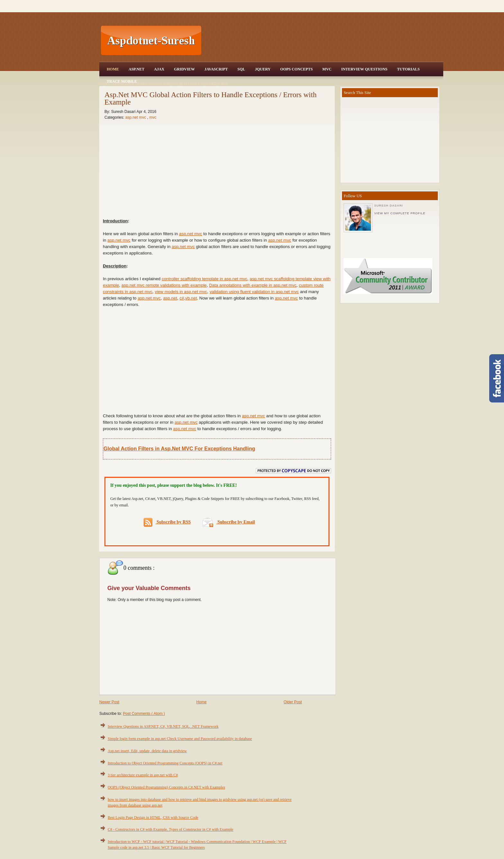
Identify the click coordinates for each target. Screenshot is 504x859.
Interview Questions (364, 69)
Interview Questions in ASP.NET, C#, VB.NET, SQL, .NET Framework (163, 726)
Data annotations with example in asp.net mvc (253, 285)
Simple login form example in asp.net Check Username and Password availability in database (180, 739)
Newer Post (109, 702)
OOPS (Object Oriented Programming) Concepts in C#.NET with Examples (166, 787)
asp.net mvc (136, 117)
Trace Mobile (122, 81)
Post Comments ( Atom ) (144, 714)
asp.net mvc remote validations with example (164, 285)
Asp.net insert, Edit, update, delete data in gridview (147, 751)
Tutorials (408, 69)
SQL (241, 69)
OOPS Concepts (297, 69)
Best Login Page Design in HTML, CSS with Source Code (153, 817)
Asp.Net (136, 69)
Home (113, 69)
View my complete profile (400, 213)
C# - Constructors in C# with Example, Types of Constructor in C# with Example (171, 829)
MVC (327, 69)
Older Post (293, 702)
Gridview (184, 69)
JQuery (263, 69)
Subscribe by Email (229, 522)
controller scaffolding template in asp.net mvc (204, 279)
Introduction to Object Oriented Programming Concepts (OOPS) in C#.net (165, 763)
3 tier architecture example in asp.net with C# (143, 775)
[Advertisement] (323, 41)
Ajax (159, 69)
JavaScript (216, 69)
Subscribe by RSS (167, 522)
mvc (153, 117)
